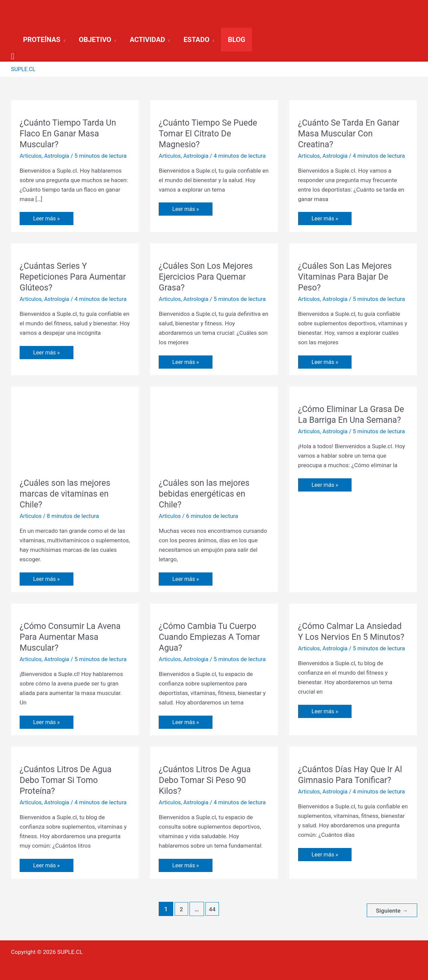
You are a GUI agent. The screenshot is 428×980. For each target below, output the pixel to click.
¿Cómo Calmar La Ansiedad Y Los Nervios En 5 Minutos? (352, 637)
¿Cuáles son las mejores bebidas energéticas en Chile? (206, 494)
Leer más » (47, 217)
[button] (44, 40)
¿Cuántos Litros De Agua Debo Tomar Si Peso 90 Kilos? (207, 780)
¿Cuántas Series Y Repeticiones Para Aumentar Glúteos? (57, 277)
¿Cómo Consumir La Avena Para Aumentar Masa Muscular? (72, 637)
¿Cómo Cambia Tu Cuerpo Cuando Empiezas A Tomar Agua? (212, 637)
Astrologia (58, 156)
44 (211, 909)
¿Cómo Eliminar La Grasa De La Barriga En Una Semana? (347, 420)
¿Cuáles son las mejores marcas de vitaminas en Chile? (67, 494)
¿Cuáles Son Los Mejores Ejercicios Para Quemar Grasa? (208, 277)
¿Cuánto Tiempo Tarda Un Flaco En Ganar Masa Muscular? (70, 133)
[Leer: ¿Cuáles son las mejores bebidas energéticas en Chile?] (214, 432)
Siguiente (391, 909)
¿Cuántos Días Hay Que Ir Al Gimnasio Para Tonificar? (353, 775)
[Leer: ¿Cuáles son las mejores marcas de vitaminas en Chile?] (75, 432)
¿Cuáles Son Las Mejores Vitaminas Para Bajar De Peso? (347, 277)
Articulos (31, 156)
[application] (63, 40)
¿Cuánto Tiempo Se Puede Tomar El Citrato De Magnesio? (210, 133)
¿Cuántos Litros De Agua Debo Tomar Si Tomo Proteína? (68, 780)
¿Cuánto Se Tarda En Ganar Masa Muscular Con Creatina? (351, 133)
